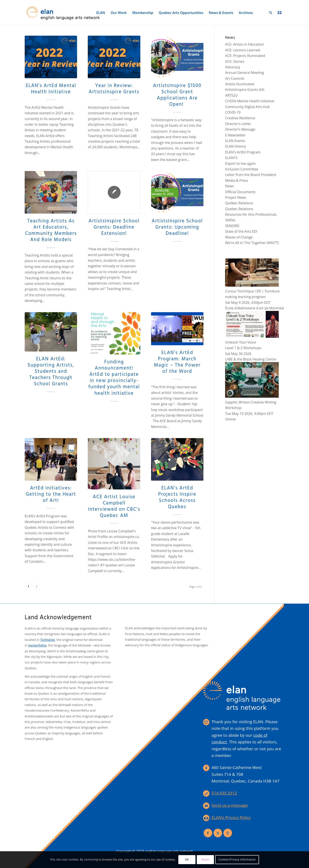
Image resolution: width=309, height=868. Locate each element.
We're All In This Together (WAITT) (252, 243)
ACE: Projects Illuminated (245, 56)
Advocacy (233, 67)
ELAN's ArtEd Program (243, 152)
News (229, 186)
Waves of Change (239, 237)
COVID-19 (233, 112)
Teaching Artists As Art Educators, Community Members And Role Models (51, 230)
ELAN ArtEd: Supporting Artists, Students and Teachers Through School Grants (51, 371)
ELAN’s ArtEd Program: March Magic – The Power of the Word (177, 362)
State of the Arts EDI (241, 231)
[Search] (271, 13)
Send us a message (230, 805)
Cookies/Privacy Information (237, 860)
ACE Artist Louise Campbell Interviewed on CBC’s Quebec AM (114, 506)
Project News (236, 197)
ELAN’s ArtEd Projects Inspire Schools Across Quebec (177, 497)
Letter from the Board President (251, 175)
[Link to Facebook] (208, 833)
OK (187, 860)
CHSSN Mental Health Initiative (250, 101)
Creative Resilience (240, 118)
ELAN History (236, 146)
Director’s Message (240, 129)
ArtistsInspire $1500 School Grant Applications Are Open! (177, 95)
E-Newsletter (235, 135)
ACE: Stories (235, 61)
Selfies (230, 220)
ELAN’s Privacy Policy (231, 818)
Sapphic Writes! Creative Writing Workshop (252, 402)
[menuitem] (101, 13)
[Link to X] (218, 833)
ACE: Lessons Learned (243, 50)
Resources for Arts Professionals (251, 214)
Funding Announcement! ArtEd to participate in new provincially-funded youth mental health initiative (114, 378)
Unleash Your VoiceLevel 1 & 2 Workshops (252, 342)
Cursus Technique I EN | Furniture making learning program (252, 291)
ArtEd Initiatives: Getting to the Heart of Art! (51, 494)
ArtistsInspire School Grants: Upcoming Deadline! (177, 227)
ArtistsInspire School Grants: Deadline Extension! (114, 227)
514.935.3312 (224, 793)
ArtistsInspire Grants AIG (245, 90)
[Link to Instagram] (228, 833)
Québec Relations (239, 203)
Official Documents (240, 192)
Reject (205, 860)
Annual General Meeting (244, 73)
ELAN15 (231, 158)
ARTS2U (231, 95)
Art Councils (235, 78)
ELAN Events (235, 141)
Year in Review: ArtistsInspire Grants (114, 89)
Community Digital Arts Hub (247, 107)
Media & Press (236, 180)
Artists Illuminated (240, 84)
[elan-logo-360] (63, 13)
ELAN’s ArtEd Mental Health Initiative (51, 89)
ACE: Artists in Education (245, 44)
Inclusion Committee (242, 169)
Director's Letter (238, 124)
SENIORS (232, 226)
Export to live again (240, 164)
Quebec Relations (239, 209)
